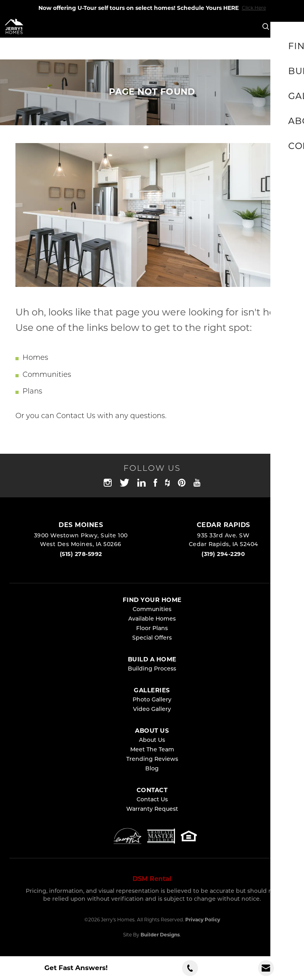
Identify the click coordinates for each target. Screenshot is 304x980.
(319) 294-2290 (223, 554)
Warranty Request (152, 809)
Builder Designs (160, 935)
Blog (152, 769)
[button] (266, 27)
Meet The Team (152, 750)
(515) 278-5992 (81, 554)
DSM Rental (152, 879)
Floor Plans (152, 629)
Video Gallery (152, 710)
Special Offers (152, 638)
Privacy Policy (203, 920)
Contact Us (76, 416)
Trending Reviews (152, 759)
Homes (35, 358)
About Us (152, 740)
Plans (32, 392)
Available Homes (152, 619)
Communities (47, 375)
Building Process (152, 669)
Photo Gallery (152, 700)
